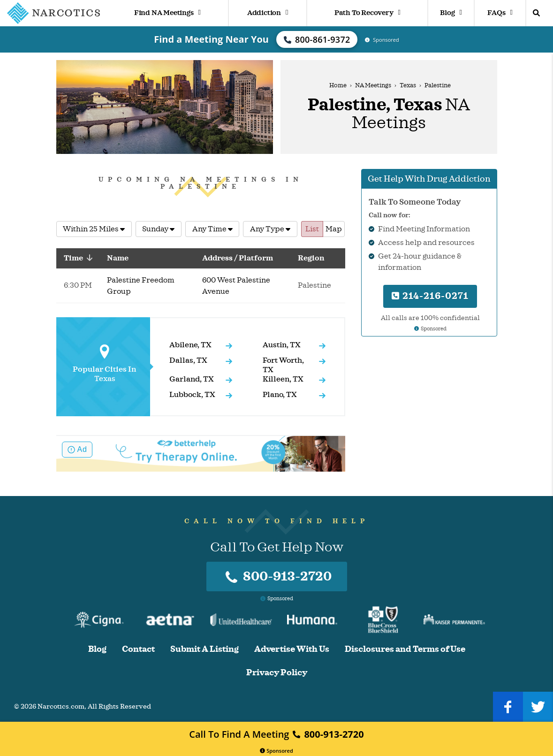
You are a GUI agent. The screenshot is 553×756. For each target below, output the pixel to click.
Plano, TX (280, 395)
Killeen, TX (283, 379)
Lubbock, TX (192, 395)
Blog (451, 13)
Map (334, 229)
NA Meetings (373, 85)
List (312, 229)
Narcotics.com (61, 706)
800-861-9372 (317, 39)
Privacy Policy (277, 673)
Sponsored (276, 751)
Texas (408, 85)
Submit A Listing (205, 649)
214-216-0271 (430, 296)
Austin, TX (282, 345)
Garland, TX (192, 379)
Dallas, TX (188, 360)
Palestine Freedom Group (141, 286)
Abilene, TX (190, 345)
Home (338, 85)
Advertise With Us (292, 649)
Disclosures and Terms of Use (405, 649)
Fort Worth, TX (283, 365)
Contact (138, 649)
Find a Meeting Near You (211, 39)
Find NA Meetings (167, 13)
